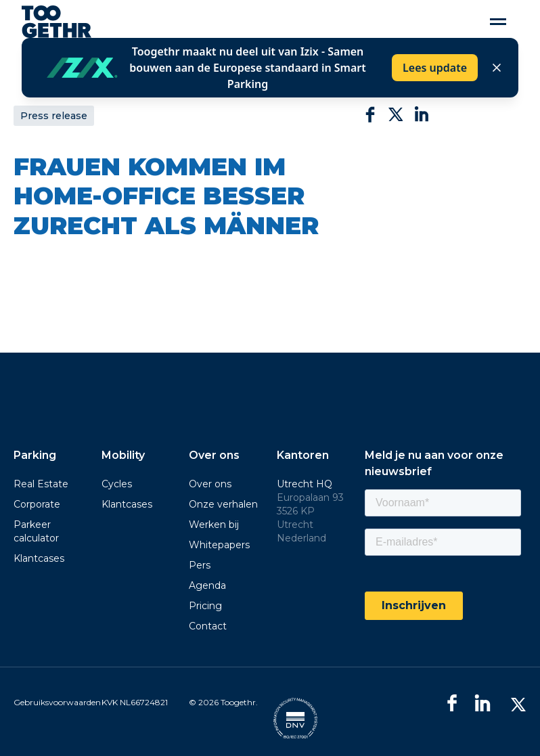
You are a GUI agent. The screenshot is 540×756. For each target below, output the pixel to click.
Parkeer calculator (36, 531)
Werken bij (214, 525)
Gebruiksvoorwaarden (57, 702)
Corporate (37, 504)
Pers (200, 565)
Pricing (205, 606)
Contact (208, 626)
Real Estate (41, 484)
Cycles (117, 484)
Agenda (207, 585)
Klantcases (39, 558)
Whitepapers (219, 545)
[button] (498, 22)
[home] (57, 22)
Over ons (210, 484)
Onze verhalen (223, 504)
